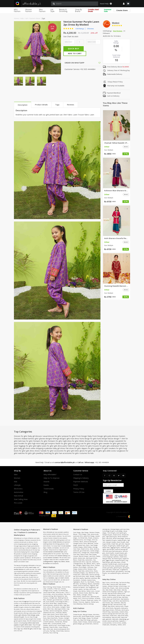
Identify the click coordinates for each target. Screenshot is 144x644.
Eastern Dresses (83, 622)
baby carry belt (116, 617)
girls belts (75, 451)
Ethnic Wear (53, 620)
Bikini (94, 564)
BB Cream (76, 584)
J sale (45, 589)
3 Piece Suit (57, 589)
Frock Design (81, 436)
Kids (22, 18)
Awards (46, 482)
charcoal (63, 589)
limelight (63, 607)
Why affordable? (50, 475)
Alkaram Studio (83, 593)
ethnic (49, 607)
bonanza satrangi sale (56, 611)
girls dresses (23, 615)
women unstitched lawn (56, 552)
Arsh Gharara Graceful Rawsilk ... (117, 238)
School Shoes (60, 631)
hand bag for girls (51, 453)
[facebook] (105, 476)
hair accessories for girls (69, 453)
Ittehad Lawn (95, 602)
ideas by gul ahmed (60, 609)
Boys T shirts (106, 583)
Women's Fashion (81, 529)
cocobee (124, 623)
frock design (31, 615)
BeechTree (92, 593)
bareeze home (91, 580)
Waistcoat (46, 627)
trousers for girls (99, 446)
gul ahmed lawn (58, 600)
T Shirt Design (82, 534)
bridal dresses (57, 542)
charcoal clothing (48, 596)
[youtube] (123, 476)
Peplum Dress (84, 554)
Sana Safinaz (82, 591)
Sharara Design (95, 553)
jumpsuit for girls (68, 436)
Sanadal (92, 576)
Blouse (75, 534)
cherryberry (113, 625)
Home (16, 18)
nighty (56, 562)
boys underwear (115, 603)
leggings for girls (25, 446)
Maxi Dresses (93, 554)
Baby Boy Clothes (109, 579)
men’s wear (33, 567)
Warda (79, 595)
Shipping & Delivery (81, 478)
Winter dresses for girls (88, 441)
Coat (94, 560)
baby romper (109, 590)
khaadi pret (90, 600)
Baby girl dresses (35, 436)
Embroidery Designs (79, 573)
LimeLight (84, 595)
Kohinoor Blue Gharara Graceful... (117, 191)
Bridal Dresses (88, 547)
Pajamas (57, 616)
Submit (108, 491)
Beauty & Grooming (63, 10)
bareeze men (82, 545)
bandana (51, 578)
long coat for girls (83, 443)
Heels (87, 576)
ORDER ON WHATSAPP (74, 63)
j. (74, 600)
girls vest (72, 443)
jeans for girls (48, 446)
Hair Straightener (91, 587)
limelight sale (53, 598)
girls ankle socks (109, 451)
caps (56, 578)
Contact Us (78, 475)
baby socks (115, 619)
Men (16, 475)
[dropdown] (124, 4)
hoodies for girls (25, 443)
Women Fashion (29, 10)
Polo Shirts (67, 594)
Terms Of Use (79, 492)
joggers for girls (101, 448)
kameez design (95, 551)
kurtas (57, 548)
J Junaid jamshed (56, 624)
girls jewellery (38, 453)
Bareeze (89, 564)
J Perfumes (59, 613)
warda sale (76, 551)
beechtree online (78, 540)
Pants (45, 614)
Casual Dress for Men (49, 592)
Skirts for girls (73, 446)
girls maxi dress (73, 439)
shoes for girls (28, 629)
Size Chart (67, 36)
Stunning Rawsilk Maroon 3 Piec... (117, 286)
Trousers (61, 618)
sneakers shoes (124, 612)
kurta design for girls (88, 439)
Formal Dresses (57, 587)
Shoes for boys (107, 612)
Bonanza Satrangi (89, 604)
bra (60, 562)
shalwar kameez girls (30, 439)
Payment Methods (81, 482)
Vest (66, 596)
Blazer (81, 542)
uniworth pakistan (49, 622)
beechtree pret (95, 597)
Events (46, 485)
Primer (97, 582)
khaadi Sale (81, 560)
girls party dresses (111, 436)
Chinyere (83, 600)
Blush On (84, 582)
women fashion (19, 569)
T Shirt (67, 592)
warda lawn (89, 560)
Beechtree (90, 543)
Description (23, 105)
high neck (36, 443)
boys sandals (115, 612)
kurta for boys (123, 586)
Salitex (90, 595)
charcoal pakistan (48, 605)
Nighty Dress (86, 565)
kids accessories (107, 617)
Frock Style (76, 554)
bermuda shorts (118, 605)
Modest (116, 23)
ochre (124, 625)
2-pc (43, 18)
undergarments (48, 562)
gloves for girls (85, 451)
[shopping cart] (128, 4)
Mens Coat (50, 609)
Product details (41, 105)
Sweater (65, 611)
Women (17, 478)
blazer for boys (121, 595)
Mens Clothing (47, 587)
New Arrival (18, 496)
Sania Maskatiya (78, 604)
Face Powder (91, 582)
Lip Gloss (86, 589)
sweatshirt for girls (111, 540)
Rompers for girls (40, 441)
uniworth (50, 589)
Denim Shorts (59, 614)
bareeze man (77, 553)
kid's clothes (36, 607)
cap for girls (97, 451)
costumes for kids (86, 453)
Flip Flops (53, 631)
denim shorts (110, 608)
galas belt (109, 619)
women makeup (63, 556)
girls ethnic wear (27, 625)
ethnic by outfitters (57, 594)
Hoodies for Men (62, 603)
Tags (57, 105)
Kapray (75, 598)
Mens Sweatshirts (59, 596)
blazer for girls (61, 443)
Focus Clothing (54, 633)
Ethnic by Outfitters (88, 598)
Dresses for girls (20, 436)
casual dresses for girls (52, 436)
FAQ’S (76, 485)
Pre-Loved (18, 503)
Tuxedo (55, 591)
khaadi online (85, 549)
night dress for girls (70, 441)
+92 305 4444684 (102, 462)
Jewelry (82, 578)
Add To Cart (75, 53)
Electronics (18, 489)
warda (96, 600)
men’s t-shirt (47, 576)
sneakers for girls (115, 448)
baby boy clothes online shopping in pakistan (115, 591)
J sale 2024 (92, 556)
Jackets (75, 558)
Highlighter (77, 582)
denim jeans (125, 610)
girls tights (37, 446)
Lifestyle (17, 485)
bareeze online (82, 569)
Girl (27, 18)
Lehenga (95, 547)
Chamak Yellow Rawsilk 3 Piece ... (117, 143)
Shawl (96, 571)
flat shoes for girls (73, 448)
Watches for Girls (93, 573)
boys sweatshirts (124, 601)
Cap (87, 573)
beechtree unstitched (91, 578)
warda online (89, 571)
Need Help (106, 4)
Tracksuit (46, 598)
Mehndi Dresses (83, 556)
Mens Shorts (51, 614)
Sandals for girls (47, 451)
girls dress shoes (33, 451)
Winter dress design (106, 441)
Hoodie (98, 556)
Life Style (52, 10)
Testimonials (49, 489)
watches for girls (25, 453)
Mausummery (77, 597)
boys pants (117, 608)
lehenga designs (59, 439)
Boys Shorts (111, 606)
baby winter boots (123, 616)
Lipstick (80, 589)
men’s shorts (65, 578)
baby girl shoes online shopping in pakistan (35, 448)
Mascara (90, 584)
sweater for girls (110, 443)
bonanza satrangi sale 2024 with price (113, 614)
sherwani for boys (113, 586)
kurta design (102, 439)
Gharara (76, 556)
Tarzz (80, 598)
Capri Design (94, 545)
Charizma (81, 602)
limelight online (48, 591)
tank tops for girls (25, 441)
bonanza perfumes (84, 586)
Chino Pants (50, 616)
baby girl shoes (59, 448)
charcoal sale (58, 622)
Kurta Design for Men (62, 602)
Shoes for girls (114, 555)
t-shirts (49, 548)
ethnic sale (50, 629)
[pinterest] (114, 476)
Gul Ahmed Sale (63, 591)
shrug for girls (97, 443)
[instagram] (109, 476)
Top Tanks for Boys (124, 583)
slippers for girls (88, 448)
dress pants (124, 608)
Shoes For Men (54, 627)
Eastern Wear (35, 18)
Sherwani (49, 600)
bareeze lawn (86, 597)
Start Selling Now (21, 499)
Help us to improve (52, 478)
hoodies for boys (107, 601)
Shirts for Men (66, 587)
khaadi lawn (77, 575)
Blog (45, 492)
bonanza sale (60, 592)
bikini (63, 562)
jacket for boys (117, 597)
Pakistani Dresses (94, 532)
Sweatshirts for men (49, 613)
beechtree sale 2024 (79, 562)
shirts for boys (114, 583)
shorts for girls (86, 446)
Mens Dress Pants (52, 618)
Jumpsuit (96, 538)
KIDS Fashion (17, 10)
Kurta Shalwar (50, 602)
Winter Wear (53, 603)
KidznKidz (96, 615)
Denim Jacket (56, 607)
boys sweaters (112, 595)
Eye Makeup (83, 584)
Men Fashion (42, 10)
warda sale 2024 (78, 536)
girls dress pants (60, 446)
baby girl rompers (48, 443)
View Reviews (118, 31)
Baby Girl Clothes (80, 611)
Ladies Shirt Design (89, 536)
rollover (120, 625)
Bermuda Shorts (65, 616)
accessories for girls (62, 451)
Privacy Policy (79, 489)
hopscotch (122, 621)
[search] (75, 4)
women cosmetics (53, 558)
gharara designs (45, 439)
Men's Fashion (49, 584)
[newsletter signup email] (113, 485)
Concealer (84, 580)
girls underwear (113, 446)
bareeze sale (81, 558)
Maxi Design (85, 532)
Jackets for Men (58, 605)
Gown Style (77, 549)
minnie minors (117, 623)
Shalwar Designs (78, 547)
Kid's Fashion (79, 608)
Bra (85, 564)
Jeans (88, 545)
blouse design (113, 439)
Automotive (19, 492)
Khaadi (90, 538)
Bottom (65, 613)
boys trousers (106, 603)
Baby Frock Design (95, 436)
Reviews (71, 105)
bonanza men (53, 625)
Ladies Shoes (85, 575)
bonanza (60, 620)
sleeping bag (123, 619)
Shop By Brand (79, 10)
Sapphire (87, 602)
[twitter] (119, 476)
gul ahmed (67, 620)
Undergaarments (78, 564)
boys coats (125, 597)
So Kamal (97, 598)
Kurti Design (87, 540)
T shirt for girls (111, 533)
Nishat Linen (90, 591)
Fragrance (92, 586)
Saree (91, 549)
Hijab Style (81, 571)
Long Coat (88, 562)
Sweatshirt (95, 562)
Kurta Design (82, 567)
